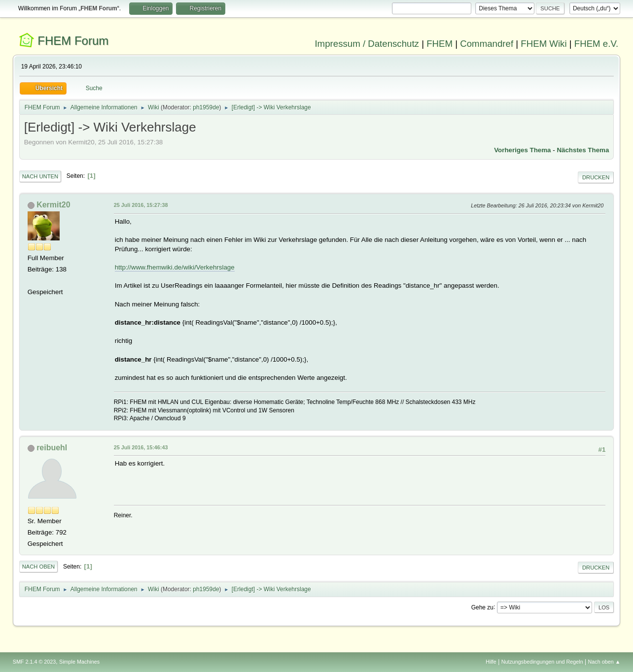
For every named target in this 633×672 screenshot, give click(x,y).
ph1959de (206, 107)
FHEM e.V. (597, 44)
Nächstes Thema (583, 150)
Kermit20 (53, 205)
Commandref (487, 44)
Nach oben (39, 567)
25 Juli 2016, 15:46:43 (141, 447)
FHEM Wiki (544, 44)
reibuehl (52, 448)
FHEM (440, 44)
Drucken (596, 177)
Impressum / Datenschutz (367, 44)
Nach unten (40, 176)
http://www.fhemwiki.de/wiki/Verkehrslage (175, 267)
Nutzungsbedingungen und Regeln (542, 662)
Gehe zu (482, 607)
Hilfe (491, 662)
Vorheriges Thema (522, 150)
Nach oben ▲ (604, 662)
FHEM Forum (73, 41)
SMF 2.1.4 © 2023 (35, 662)
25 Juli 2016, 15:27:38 (141, 205)
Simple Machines (79, 662)
